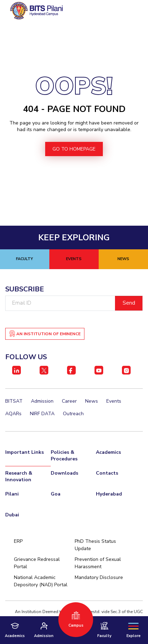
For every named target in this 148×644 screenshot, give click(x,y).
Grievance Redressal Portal (37, 563)
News (92, 401)
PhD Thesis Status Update (95, 545)
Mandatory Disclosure (99, 577)
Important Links (24, 452)
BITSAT (14, 401)
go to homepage (74, 149)
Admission (42, 401)
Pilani (12, 494)
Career (69, 401)
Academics (108, 452)
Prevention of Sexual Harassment (98, 563)
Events (114, 401)
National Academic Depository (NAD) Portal (41, 581)
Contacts (107, 473)
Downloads (64, 473)
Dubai (12, 515)
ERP (18, 541)
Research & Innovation (19, 476)
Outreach (73, 414)
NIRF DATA (42, 414)
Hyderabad (109, 494)
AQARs (13, 414)
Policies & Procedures (64, 456)
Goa (56, 494)
